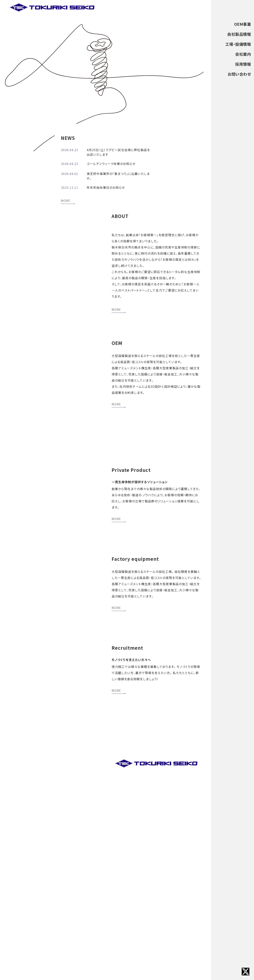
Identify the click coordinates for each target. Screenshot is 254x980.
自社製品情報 (239, 34)
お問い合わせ (239, 74)
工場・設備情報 (238, 44)
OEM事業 (243, 24)
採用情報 (243, 64)
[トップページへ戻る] (52, 7)
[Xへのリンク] (246, 972)
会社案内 (243, 54)
